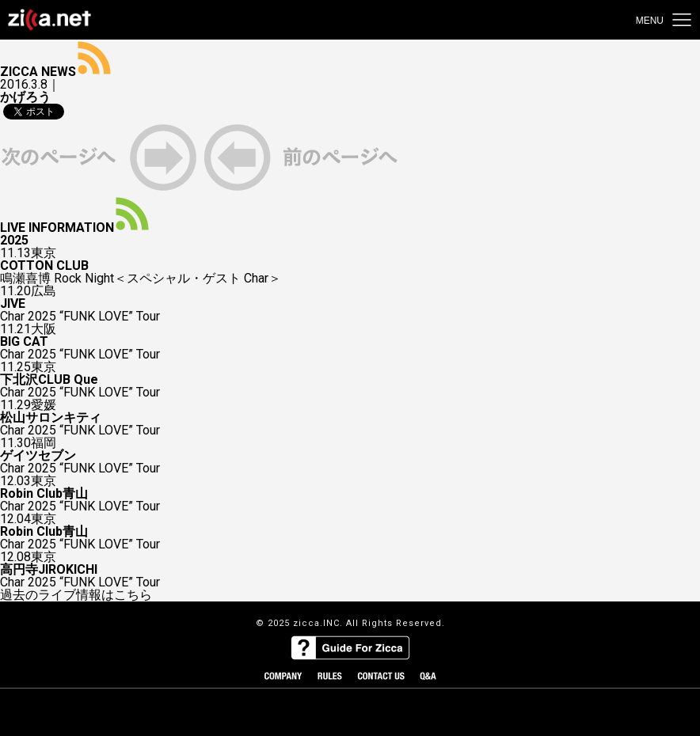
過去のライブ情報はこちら (76, 595)
